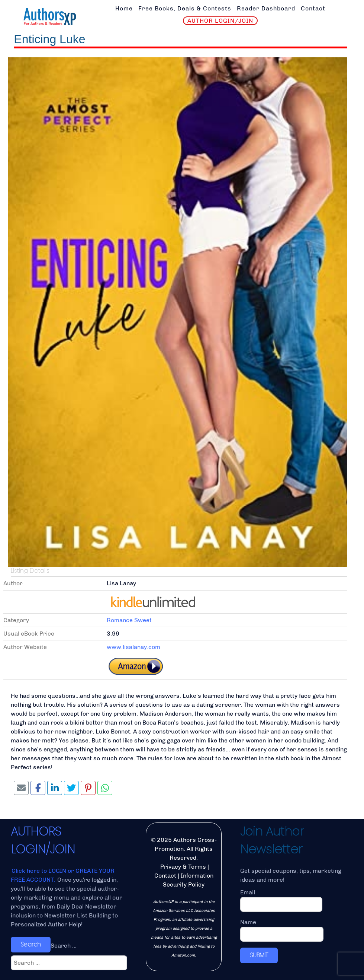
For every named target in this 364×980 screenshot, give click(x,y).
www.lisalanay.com (133, 647)
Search (31, 944)
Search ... (64, 946)
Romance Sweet (129, 620)
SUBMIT (259, 955)
